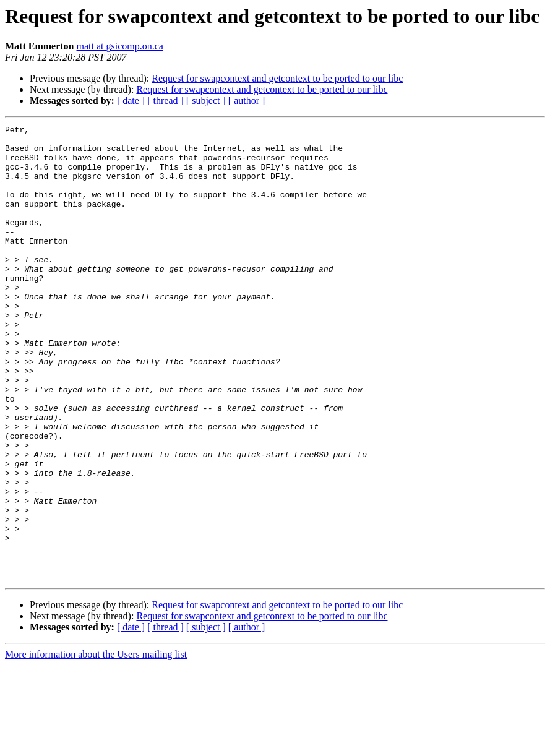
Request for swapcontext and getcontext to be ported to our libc (277, 78)
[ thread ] (165, 101)
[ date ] (131, 101)
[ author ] (247, 101)
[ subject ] (206, 101)
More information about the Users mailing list (96, 745)
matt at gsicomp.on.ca (120, 46)
